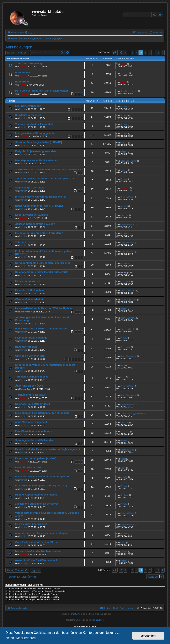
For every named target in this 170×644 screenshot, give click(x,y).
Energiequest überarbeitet (31, 524)
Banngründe (23, 82)
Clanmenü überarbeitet (29, 299)
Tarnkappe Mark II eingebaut (32, 377)
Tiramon (23, 94)
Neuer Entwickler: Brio (29, 467)
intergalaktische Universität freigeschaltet (40, 197)
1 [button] (125, 53)
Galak (123, 64)
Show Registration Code (85, 627)
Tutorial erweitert (25, 242)
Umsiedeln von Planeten (30, 356)
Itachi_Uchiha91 (128, 291)
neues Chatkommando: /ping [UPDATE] (39, 206)
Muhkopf (125, 272)
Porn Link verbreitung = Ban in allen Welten (42, 91)
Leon (123, 377)
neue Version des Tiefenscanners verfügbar (42, 533)
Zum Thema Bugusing (29, 63)
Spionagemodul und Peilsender (34, 440)
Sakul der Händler (129, 91)
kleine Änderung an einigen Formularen (39, 233)
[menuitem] (29, 33)
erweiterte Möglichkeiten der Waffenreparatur (42, 476)
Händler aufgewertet (27, 281)
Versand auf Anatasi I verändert (34, 124)
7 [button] (150, 53)
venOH (124, 143)
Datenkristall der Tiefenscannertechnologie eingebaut (48, 449)
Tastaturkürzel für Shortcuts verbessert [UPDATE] (45, 179)
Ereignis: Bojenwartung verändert (36, 151)
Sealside (125, 495)
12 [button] (158, 53)
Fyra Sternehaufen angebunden (34, 431)
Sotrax (23, 359)
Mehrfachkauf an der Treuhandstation (38, 551)
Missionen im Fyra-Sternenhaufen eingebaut (42, 413)
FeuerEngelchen (128, 300)
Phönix (23, 109)
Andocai (23, 67)
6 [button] (145, 53)
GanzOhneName (128, 161)
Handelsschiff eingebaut (30, 290)
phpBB (74, 614)
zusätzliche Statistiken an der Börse (37, 504)
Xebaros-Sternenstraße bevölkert (35, 224)
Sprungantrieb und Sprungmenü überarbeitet (42, 263)
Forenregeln (23, 73)
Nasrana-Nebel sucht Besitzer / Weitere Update (43, 308)
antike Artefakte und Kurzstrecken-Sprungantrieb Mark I (49, 169)
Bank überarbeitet (26, 347)
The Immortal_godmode (132, 413)
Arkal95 (124, 115)
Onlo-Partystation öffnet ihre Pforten (37, 542)
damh (22, 85)
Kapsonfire (25, 312)
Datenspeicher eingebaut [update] (36, 458)
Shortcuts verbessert (28, 115)
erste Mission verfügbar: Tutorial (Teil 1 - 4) (41, 486)
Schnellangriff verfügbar (30, 188)
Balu (123, 365)
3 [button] (133, 53)
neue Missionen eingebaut (31, 422)
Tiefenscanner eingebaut (30, 395)
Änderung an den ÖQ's (29, 386)
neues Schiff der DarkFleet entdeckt (37, 560)
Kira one (124, 215)
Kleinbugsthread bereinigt (31, 338)
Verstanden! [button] (148, 636)
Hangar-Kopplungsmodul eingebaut (37, 495)
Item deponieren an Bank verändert (37, 160)
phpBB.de (99, 620)
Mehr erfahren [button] (26, 638)
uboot (123, 459)
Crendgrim (125, 282)
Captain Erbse (127, 197)
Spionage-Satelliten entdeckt (33, 404)
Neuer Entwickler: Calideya (32, 215)
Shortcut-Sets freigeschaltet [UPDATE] (39, 142)
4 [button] (137, 53)
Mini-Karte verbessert (28, 106)
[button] (115, 53)
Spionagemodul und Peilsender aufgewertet (42, 272)
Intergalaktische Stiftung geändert (36, 133)
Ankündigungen (19, 47)
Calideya (24, 136)
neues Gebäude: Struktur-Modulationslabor (41, 329)
